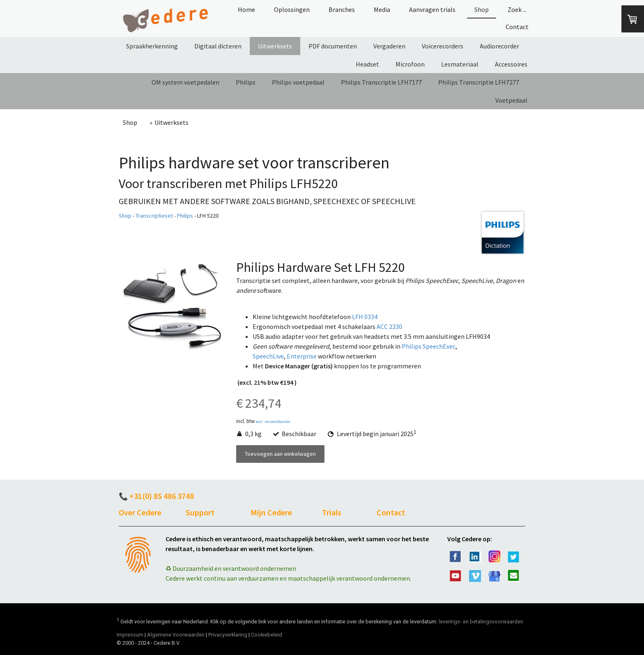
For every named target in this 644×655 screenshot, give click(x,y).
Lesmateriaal (460, 64)
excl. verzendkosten (273, 422)
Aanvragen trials (432, 9)
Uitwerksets (275, 46)
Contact (517, 27)
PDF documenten (333, 46)
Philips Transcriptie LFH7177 (381, 82)
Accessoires (511, 64)
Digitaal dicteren (218, 46)
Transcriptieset (154, 216)
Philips (246, 82)
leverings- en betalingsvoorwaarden (481, 622)
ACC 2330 (389, 326)
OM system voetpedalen (185, 82)
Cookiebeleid (267, 635)
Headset (367, 64)
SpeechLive (268, 356)
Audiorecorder (499, 46)
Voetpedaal (511, 100)
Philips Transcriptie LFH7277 (479, 82)
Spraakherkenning (152, 46)
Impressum (130, 635)
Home (246, 9)
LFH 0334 (365, 317)
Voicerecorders (443, 46)
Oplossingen (292, 9)
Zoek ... (517, 9)
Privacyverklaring (228, 635)
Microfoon (410, 64)
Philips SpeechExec (429, 346)
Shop (482, 9)
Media (382, 9)
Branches (342, 9)
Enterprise (302, 356)
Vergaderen (389, 46)
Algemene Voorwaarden (176, 635)
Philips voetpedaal (298, 82)
